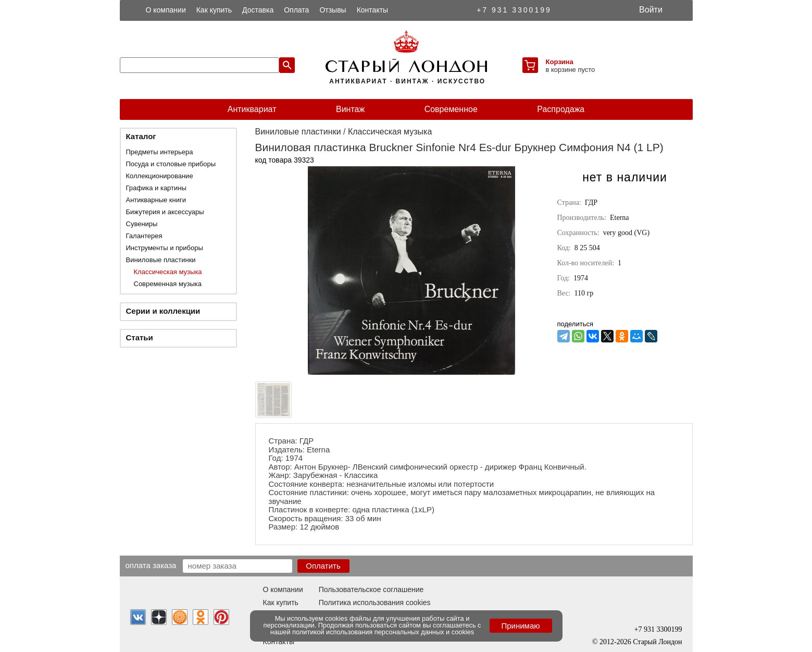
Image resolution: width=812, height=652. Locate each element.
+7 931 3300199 (514, 10)
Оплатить (323, 566)
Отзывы (333, 10)
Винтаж (350, 109)
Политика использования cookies (375, 602)
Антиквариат (252, 109)
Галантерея (144, 236)
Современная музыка (168, 284)
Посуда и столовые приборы (171, 164)
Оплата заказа (151, 565)
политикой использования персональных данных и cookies (383, 632)
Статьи (140, 337)
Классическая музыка (168, 272)
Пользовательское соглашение (371, 589)
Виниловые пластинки (161, 260)
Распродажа (561, 109)
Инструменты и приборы (165, 248)
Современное (451, 109)
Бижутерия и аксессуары (165, 212)
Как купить (214, 10)
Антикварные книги (156, 200)
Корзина (560, 62)
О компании (166, 10)
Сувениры (142, 224)
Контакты (372, 10)
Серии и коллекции (163, 311)
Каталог (141, 136)
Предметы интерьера (160, 152)
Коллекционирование (160, 176)
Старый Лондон (657, 642)
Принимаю (520, 626)
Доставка (258, 10)
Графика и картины (156, 188)
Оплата (296, 10)
